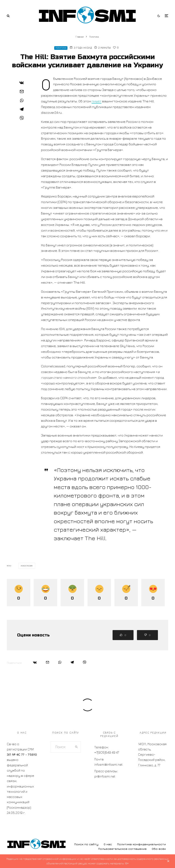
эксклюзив (27, 566)
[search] (77, 747)
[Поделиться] (22, 83)
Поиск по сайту (86, 844)
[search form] (62, 747)
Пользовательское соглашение (122, 849)
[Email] (22, 91)
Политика (61, 48)
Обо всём (159, 849)
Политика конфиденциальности (142, 844)
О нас (108, 844)
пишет (97, 101)
